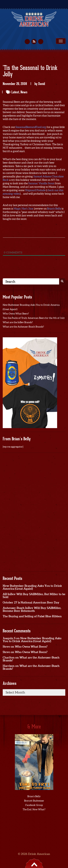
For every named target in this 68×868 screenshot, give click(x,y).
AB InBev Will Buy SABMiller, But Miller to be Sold (34, 595)
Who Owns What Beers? (16, 314)
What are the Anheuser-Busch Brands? (23, 327)
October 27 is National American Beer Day (31, 602)
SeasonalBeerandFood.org (31, 127)
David (42, 84)
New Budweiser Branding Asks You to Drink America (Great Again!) (32, 587)
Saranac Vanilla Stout (41, 183)
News (24, 92)
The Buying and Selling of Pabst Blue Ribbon (32, 616)
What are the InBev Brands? (18, 322)
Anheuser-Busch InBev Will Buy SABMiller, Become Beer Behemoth (32, 609)
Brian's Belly (54, 209)
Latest (15, 92)
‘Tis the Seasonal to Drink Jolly (30, 71)
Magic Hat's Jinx (23, 209)
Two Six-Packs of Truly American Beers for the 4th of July (34, 318)
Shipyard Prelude (35, 190)
